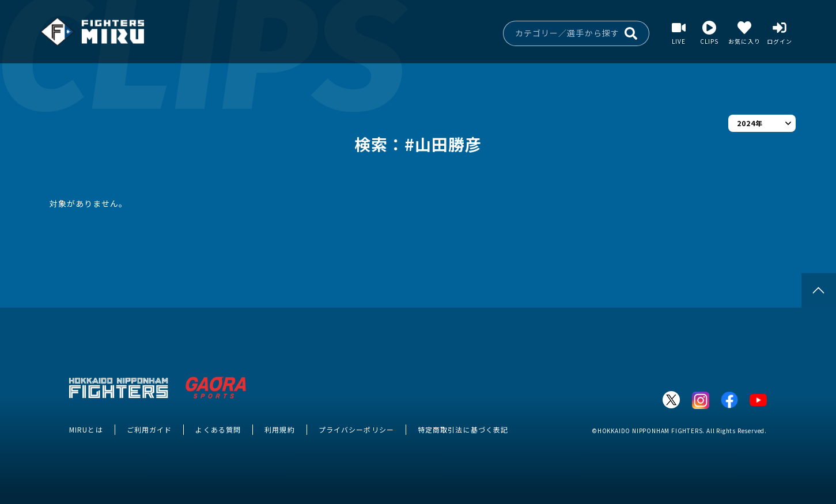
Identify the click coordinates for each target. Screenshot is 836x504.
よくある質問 (218, 429)
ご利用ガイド (150, 429)
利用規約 (279, 429)
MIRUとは (86, 429)
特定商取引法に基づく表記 (463, 429)
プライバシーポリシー (356, 429)
